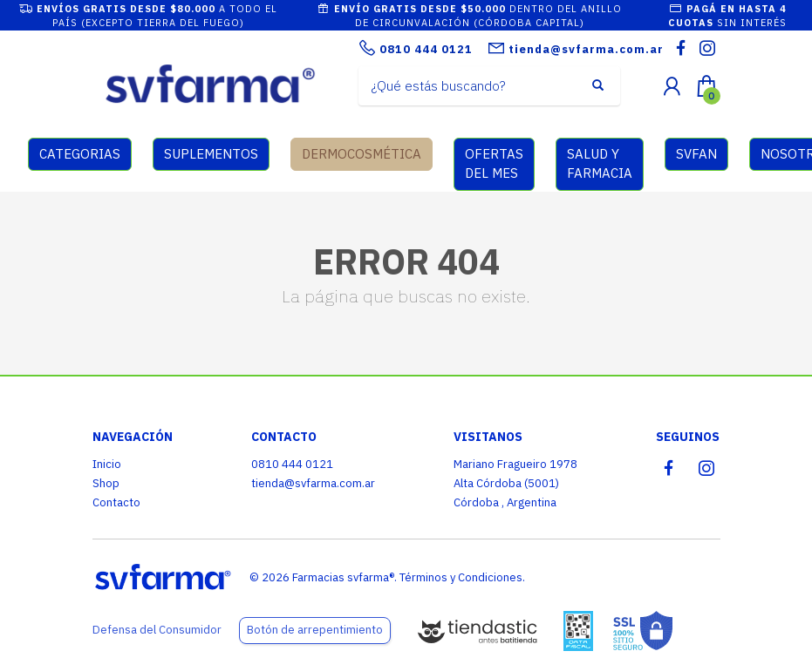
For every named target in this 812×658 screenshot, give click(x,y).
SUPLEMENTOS (211, 154)
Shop (106, 483)
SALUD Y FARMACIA (600, 164)
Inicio (107, 464)
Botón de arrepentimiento (315, 630)
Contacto (116, 502)
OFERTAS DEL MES (494, 164)
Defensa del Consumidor (157, 630)
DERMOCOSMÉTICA (362, 154)
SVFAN (696, 154)
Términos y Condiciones (461, 577)
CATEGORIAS (80, 154)
